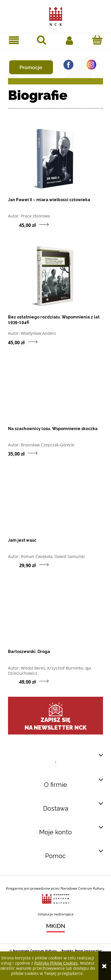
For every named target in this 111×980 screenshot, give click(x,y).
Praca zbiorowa (35, 216)
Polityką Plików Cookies (56, 963)
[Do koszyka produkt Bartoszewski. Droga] (14, 682)
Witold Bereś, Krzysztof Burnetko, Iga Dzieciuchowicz (49, 671)
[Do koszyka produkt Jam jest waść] (14, 565)
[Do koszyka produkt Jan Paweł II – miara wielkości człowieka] (14, 225)
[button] (14, 40)
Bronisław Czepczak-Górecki (48, 445)
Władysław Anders (38, 333)
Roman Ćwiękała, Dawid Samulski (53, 556)
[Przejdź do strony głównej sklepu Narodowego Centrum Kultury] (56, 15)
